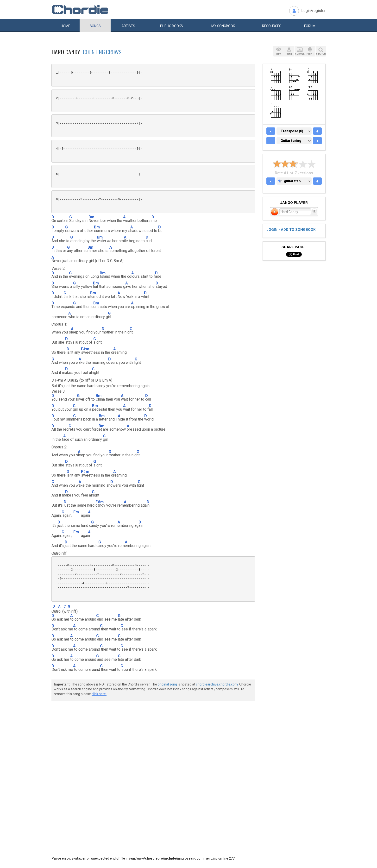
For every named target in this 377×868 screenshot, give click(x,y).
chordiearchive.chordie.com (217, 684)
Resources (272, 26)
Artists (128, 26)
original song (167, 684)
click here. (99, 694)
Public (172, 26)
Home (66, 26)
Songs (95, 26)
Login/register (313, 11)
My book (223, 26)
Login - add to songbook (291, 230)
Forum (310, 26)
